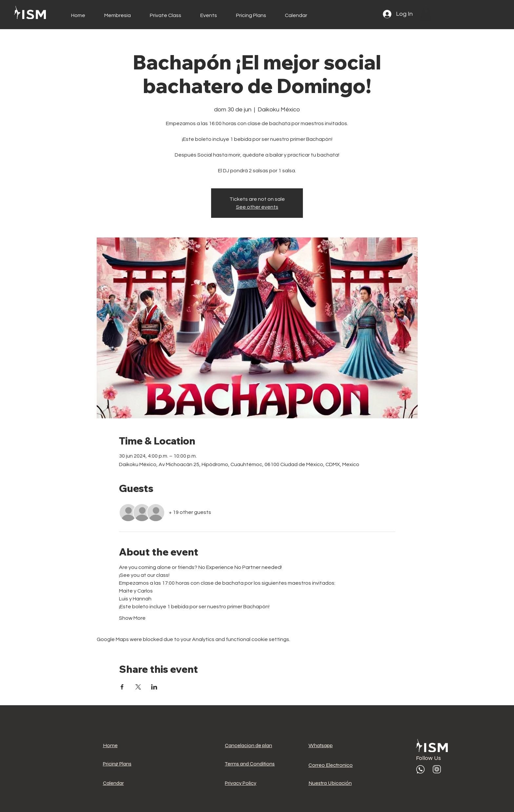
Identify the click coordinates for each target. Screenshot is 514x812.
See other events (257, 207)
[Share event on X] (138, 687)
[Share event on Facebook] (122, 687)
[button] (425, 14)
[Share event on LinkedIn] (154, 687)
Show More (132, 618)
